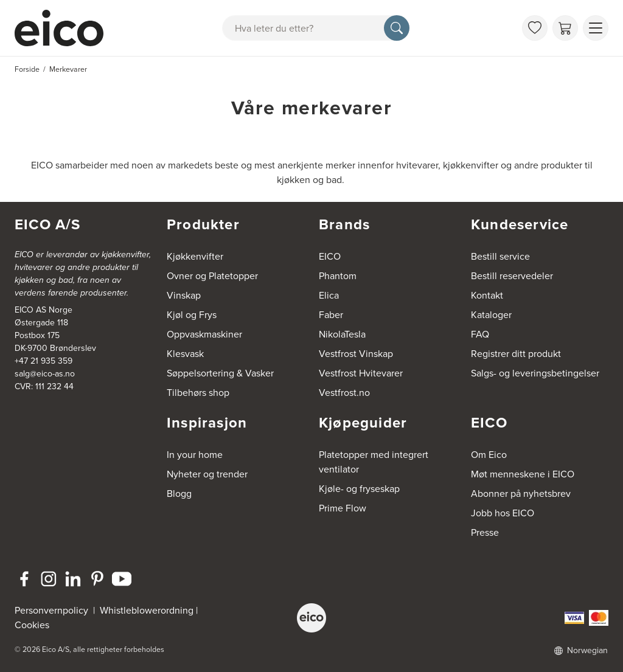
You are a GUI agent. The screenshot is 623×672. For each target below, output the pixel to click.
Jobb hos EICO (503, 513)
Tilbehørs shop (198, 393)
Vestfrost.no (344, 393)
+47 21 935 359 (44, 361)
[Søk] (397, 28)
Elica (329, 295)
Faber (331, 315)
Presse (485, 532)
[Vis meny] (596, 28)
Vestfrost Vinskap (356, 354)
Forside (27, 69)
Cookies (32, 625)
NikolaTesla (342, 334)
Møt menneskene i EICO (523, 474)
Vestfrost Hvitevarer (361, 373)
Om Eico (489, 455)
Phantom (338, 276)
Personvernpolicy (53, 610)
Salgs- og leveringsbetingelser (535, 373)
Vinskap (184, 295)
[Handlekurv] (565, 28)
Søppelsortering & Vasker (220, 373)
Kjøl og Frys (192, 315)
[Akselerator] (64, 28)
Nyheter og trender (207, 474)
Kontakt (487, 295)
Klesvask (185, 354)
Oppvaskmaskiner (204, 334)
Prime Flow (343, 508)
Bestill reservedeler (512, 276)
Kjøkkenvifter (195, 256)
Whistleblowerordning (147, 610)
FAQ (480, 334)
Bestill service (500, 256)
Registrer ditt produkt (516, 354)
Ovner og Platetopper (212, 276)
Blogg (179, 494)
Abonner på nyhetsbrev (521, 494)
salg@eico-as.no (45, 374)
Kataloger (491, 315)
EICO (330, 256)
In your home (195, 455)
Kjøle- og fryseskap (359, 489)
